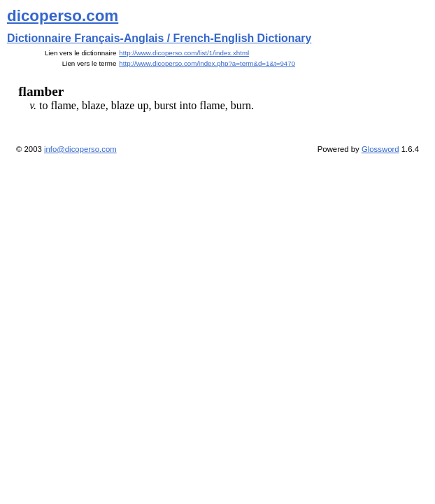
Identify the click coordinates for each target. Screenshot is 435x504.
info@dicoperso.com (80, 149)
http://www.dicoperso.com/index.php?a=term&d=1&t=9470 (207, 63)
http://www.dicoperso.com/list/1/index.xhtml (184, 53)
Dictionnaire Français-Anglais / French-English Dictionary (159, 38)
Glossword (380, 149)
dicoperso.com (63, 16)
